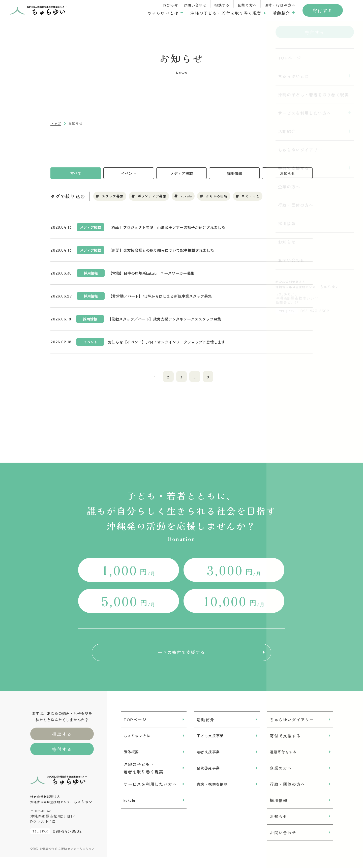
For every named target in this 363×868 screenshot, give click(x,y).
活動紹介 (281, 13)
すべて (76, 174)
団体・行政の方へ (280, 5)
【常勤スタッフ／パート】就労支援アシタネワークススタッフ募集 (168, 320)
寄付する (323, 10)
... (197, 379)
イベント (129, 174)
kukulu (129, 811)
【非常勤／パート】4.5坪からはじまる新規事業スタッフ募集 (163, 297)
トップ (56, 124)
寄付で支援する (285, 746)
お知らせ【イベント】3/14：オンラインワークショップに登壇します (170, 343)
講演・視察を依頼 (212, 795)
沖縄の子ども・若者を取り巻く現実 (226, 13)
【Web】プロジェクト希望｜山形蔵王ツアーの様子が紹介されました (170, 228)
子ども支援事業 (210, 746)
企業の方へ (247, 5)
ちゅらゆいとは (163, 13)
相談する (222, 5)
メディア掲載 (181, 174)
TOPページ (135, 730)
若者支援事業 (208, 762)
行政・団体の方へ (288, 795)
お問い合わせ (195, 5)
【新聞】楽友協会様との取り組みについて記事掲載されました (165, 251)
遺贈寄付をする (283, 762)
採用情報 (234, 174)
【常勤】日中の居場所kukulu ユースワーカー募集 (154, 274)
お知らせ (171, 5)
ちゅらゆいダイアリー (292, 730)
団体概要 (131, 762)
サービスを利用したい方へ (150, 795)
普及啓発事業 (208, 779)
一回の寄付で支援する (181, 659)
